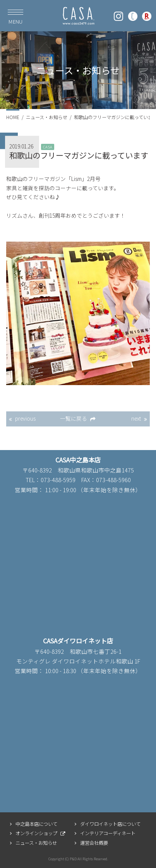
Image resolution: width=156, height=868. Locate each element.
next (136, 418)
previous (25, 418)
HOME (13, 117)
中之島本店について (36, 824)
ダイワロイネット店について (110, 824)
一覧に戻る (74, 418)
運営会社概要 (94, 843)
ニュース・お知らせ (47, 117)
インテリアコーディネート (108, 833)
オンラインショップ (36, 833)
